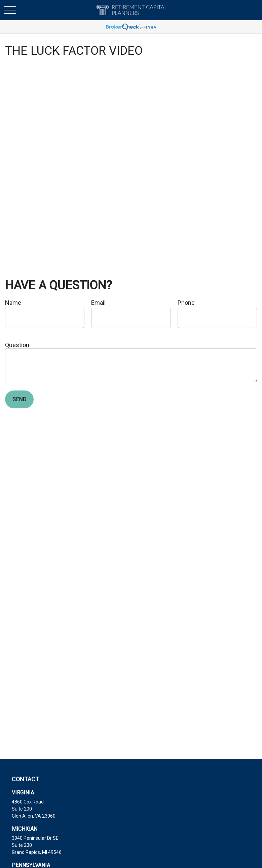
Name (13, 303)
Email (98, 303)
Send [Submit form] (19, 399)
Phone (186, 303)
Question (17, 345)
